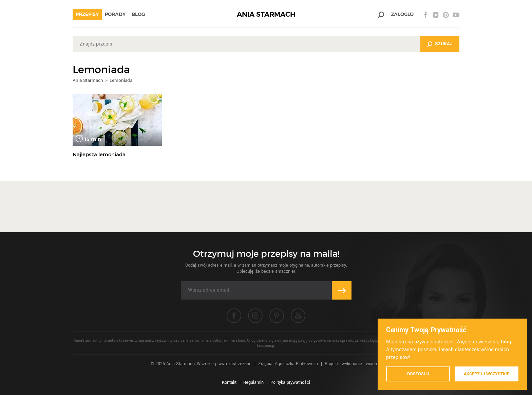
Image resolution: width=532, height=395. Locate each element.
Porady (115, 14)
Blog (138, 14)
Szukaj (444, 44)
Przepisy (87, 14)
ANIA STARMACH (266, 14)
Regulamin (253, 382)
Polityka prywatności (290, 382)
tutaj (506, 342)
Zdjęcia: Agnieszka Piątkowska (288, 364)
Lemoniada (121, 80)
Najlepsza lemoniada (99, 154)
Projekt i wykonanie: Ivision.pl (353, 364)
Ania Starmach (88, 80)
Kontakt (229, 382)
